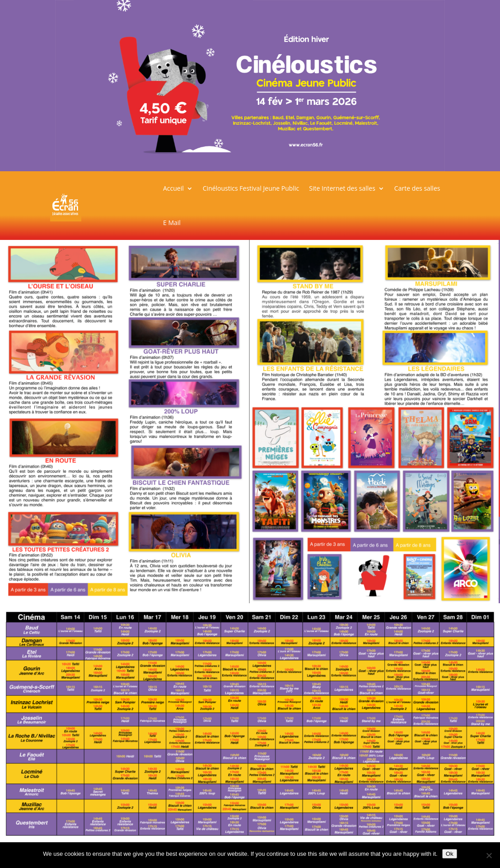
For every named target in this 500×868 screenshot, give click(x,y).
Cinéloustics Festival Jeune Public (251, 188)
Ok (450, 854)
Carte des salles (417, 188)
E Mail (172, 223)
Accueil (173, 188)
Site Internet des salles (342, 188)
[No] (489, 855)
